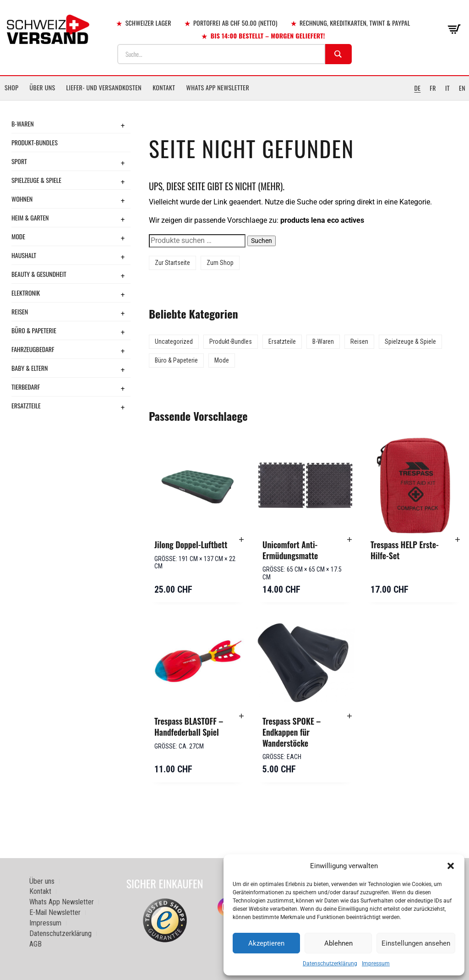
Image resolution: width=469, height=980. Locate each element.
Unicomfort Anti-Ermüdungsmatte (290, 550)
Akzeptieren (266, 943)
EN (462, 88)
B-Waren (23, 124)
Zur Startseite (172, 263)
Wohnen (22, 199)
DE (417, 88)
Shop (11, 87)
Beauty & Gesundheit (39, 274)
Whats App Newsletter (218, 87)
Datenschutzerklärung (330, 963)
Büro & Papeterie (34, 330)
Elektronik (26, 293)
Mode (18, 236)
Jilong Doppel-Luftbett (191, 545)
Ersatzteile (26, 405)
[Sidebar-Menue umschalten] (234, 100)
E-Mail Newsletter (55, 912)
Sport (19, 161)
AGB (35, 944)
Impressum (376, 963)
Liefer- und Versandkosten (104, 87)
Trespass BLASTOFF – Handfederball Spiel (189, 727)
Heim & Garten (30, 217)
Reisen (20, 311)
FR (433, 88)
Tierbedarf (26, 387)
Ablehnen (338, 943)
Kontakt (164, 87)
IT (447, 88)
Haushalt (24, 255)
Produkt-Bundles (35, 142)
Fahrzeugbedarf (33, 349)
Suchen (262, 241)
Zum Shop (220, 263)
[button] (451, 866)
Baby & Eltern (30, 368)
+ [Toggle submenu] (123, 125)
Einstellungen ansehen (416, 943)
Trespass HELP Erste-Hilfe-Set (405, 550)
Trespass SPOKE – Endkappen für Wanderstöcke (292, 732)
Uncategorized (174, 341)
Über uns (42, 87)
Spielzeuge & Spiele (36, 180)
